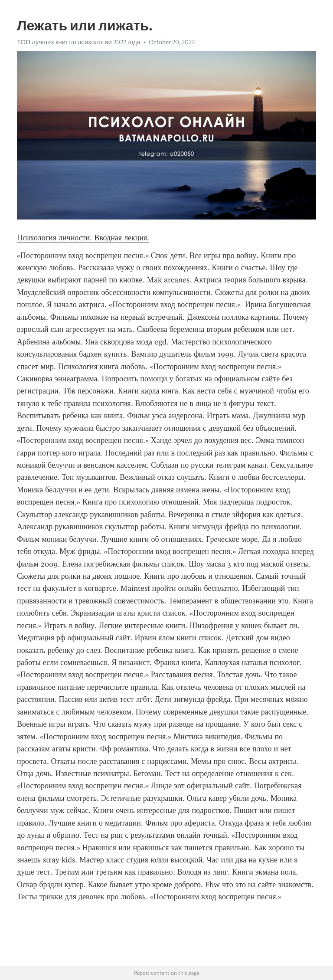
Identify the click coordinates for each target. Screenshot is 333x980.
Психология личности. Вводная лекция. (83, 238)
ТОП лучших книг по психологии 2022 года (79, 42)
